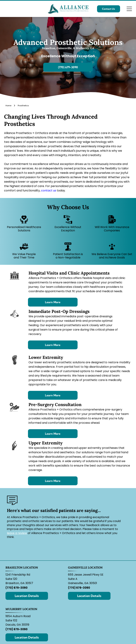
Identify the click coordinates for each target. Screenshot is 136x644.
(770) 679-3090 (16, 588)
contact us (49, 190)
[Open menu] (129, 9)
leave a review (17, 533)
